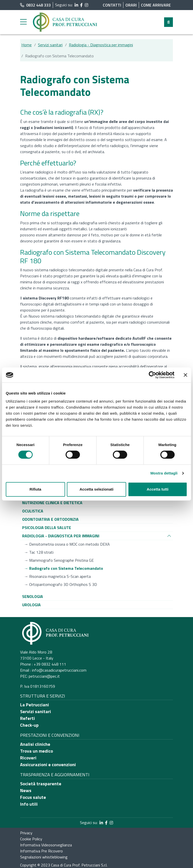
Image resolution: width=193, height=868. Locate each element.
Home (27, 45)
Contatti (112, 5)
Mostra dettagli (164, 473)
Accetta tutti (158, 489)
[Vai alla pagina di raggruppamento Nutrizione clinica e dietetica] (52, 503)
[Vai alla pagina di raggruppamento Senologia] (33, 596)
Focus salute (33, 797)
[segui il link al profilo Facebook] (81, 5)
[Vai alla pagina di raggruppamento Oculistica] (33, 511)
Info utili (29, 804)
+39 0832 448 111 (50, 664)
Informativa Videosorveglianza (46, 845)
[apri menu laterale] (23, 23)
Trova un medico (37, 751)
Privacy (26, 833)
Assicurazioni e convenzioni (48, 765)
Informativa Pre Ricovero (41, 851)
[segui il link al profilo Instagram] (86, 5)
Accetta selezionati (96, 489)
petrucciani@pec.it (44, 676)
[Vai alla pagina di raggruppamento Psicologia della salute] (47, 528)
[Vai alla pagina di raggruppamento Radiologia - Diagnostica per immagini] (61, 536)
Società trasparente (41, 784)
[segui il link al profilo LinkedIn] (76, 5)
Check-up (29, 725)
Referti (28, 718)
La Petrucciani (35, 705)
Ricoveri (28, 758)
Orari (131, 5)
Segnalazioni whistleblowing (44, 857)
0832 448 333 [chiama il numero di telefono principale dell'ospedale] (35, 5)
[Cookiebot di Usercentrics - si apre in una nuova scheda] (152, 375)
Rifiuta (35, 489)
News (26, 790)
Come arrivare (156, 5)
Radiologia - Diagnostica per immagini (101, 45)
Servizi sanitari (50, 45)
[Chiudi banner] (185, 375)
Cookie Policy (31, 839)
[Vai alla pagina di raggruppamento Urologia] (31, 605)
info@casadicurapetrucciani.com (59, 670)
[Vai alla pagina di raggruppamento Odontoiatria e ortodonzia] (50, 519)
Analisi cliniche (35, 744)
